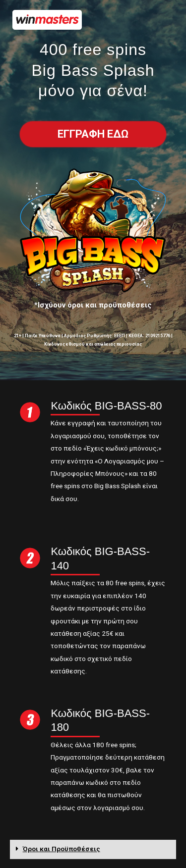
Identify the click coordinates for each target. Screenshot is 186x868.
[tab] (93, 849)
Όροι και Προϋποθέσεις (62, 849)
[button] (93, 134)
